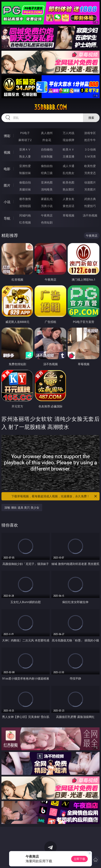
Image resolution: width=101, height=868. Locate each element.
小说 (7, 202)
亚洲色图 (47, 182)
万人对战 (69, 133)
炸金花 (47, 140)
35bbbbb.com (50, 107)
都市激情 (25, 199)
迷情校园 (25, 206)
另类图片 (90, 189)
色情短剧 (47, 222)
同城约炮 (25, 215)
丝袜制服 (47, 156)
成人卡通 (69, 166)
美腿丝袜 (25, 189)
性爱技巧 (90, 206)
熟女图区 (69, 189)
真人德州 (47, 133)
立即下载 (79, 859)
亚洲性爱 (25, 166)
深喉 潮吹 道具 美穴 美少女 (22, 508)
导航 (7, 218)
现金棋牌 (69, 140)
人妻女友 (69, 199)
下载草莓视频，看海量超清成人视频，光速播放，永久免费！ (54, 496)
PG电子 (25, 133)
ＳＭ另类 (90, 156)
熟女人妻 (25, 156)
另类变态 (90, 173)
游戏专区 (90, 133)
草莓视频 (69, 215)
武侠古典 (90, 199)
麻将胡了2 (25, 140)
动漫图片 (90, 182)
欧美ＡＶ (69, 149)
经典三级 (47, 173)
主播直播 (69, 156)
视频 (7, 152)
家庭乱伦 (47, 199)
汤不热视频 (90, 215)
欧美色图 (69, 182)
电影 (7, 169)
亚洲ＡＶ (25, 149)
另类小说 (47, 206)
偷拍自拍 (47, 166)
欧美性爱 (90, 166)
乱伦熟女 (69, 173)
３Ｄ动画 (90, 149)
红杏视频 (25, 222)
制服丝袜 (25, 173)
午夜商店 (47, 215)
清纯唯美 (47, 189)
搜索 (91, 118)
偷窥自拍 (25, 182)
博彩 (7, 136)
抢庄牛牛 (90, 140)
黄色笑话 (69, 206)
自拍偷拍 (47, 149)
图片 (7, 185)
